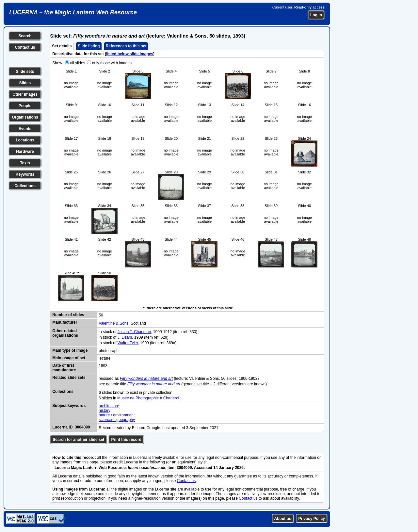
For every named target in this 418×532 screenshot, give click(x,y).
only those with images (112, 63)
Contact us (25, 47)
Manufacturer (65, 322)
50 (101, 315)
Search (25, 36)
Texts (25, 163)
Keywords (25, 174)
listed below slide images (130, 54)
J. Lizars (125, 337)
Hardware (25, 152)
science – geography (117, 420)
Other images (25, 94)
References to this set (126, 46)
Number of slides (68, 315)
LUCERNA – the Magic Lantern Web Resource (73, 12)
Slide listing (89, 46)
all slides (78, 63)
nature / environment (117, 415)
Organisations (25, 117)
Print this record (126, 440)
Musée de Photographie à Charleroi (148, 398)
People (25, 106)
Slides (25, 83)
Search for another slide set (78, 440)
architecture (109, 406)
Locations (25, 140)
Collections (25, 186)
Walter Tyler (128, 343)
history (104, 411)
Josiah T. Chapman (134, 332)
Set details (62, 46)
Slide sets (25, 72)
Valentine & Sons (113, 323)
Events (25, 129)
